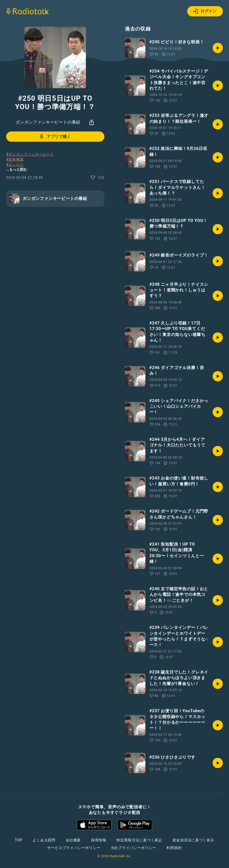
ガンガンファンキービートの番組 (48, 122)
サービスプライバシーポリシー (74, 848)
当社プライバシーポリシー (134, 848)
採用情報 (99, 840)
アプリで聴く (55, 137)
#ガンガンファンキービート (30, 154)
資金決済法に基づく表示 (193, 840)
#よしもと (15, 165)
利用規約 (174, 848)
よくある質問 (44, 840)
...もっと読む (17, 169)
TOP (19, 840)
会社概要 (73, 840)
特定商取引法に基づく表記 (139, 840)
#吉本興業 (15, 159)
